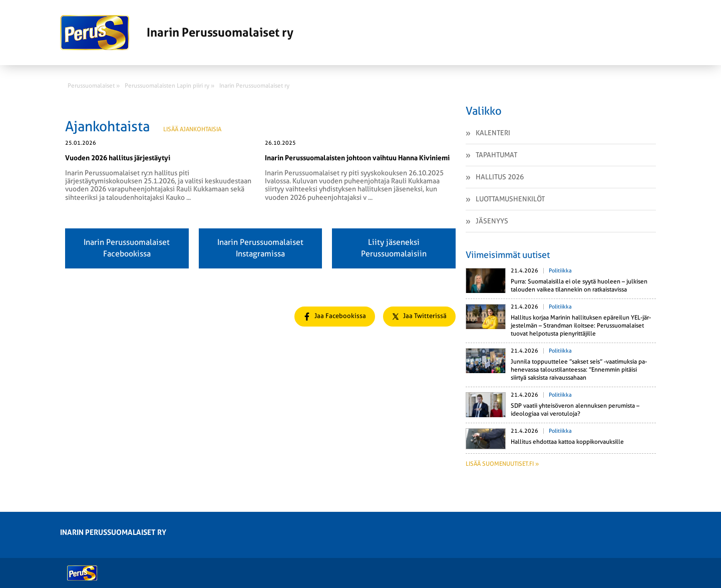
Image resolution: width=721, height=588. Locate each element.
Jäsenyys (492, 221)
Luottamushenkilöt (510, 199)
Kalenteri (493, 133)
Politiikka (560, 271)
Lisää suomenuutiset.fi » (502, 464)
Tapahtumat (496, 155)
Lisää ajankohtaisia (192, 129)
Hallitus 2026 (500, 177)
